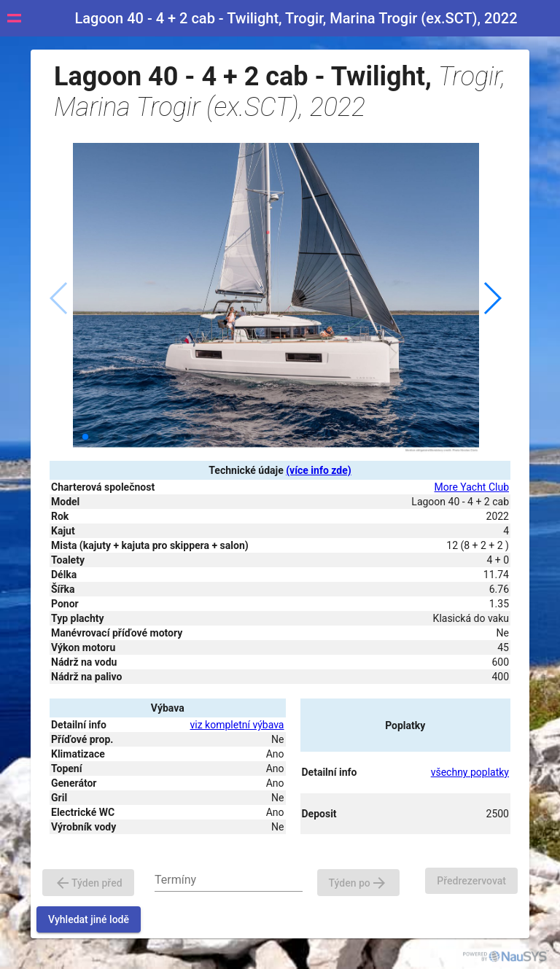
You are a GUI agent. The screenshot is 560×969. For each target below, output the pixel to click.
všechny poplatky (470, 772)
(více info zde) (318, 470)
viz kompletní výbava (237, 725)
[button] (492, 298)
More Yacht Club (472, 487)
